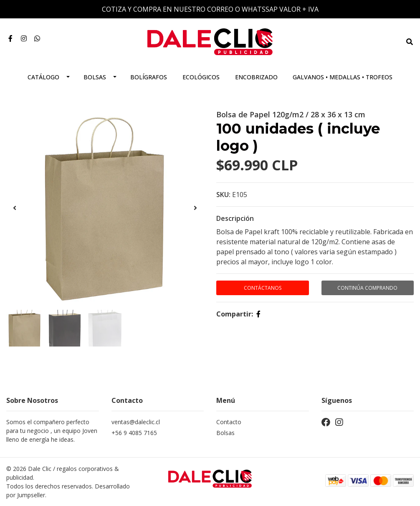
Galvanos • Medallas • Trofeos (343, 77)
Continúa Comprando (367, 288)
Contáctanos (263, 288)
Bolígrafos (149, 77)
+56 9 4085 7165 (134, 433)
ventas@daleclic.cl (136, 422)
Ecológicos (201, 77)
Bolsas (95, 77)
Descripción (235, 218)
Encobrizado (256, 77)
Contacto (229, 422)
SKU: (223, 195)
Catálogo (43, 77)
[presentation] (15, 208)
